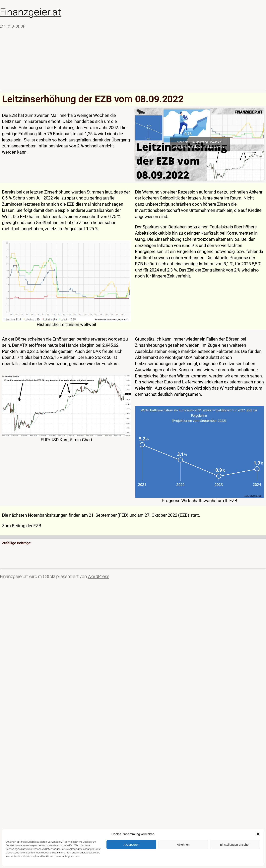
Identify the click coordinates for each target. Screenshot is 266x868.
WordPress (98, 576)
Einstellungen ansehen (235, 845)
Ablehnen (183, 845)
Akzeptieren (131, 845)
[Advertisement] (133, 60)
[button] (258, 834)
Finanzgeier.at (31, 12)
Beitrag (19, 526)
